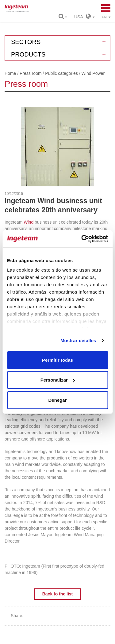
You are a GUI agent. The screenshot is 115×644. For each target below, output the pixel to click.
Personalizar (58, 380)
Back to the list (58, 594)
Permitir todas (57, 360)
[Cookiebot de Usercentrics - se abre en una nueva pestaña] (82, 239)
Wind (29, 222)
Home (10, 73)
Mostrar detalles (78, 340)
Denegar (57, 400)
